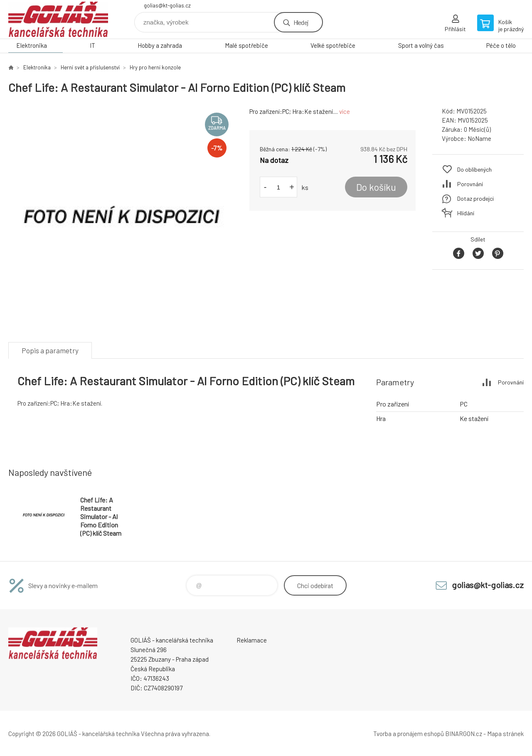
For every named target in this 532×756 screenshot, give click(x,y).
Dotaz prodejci (475, 198)
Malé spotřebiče (246, 45)
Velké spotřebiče (333, 45)
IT (92, 45)
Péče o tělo (501, 45)
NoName (479, 138)
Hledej (301, 22)
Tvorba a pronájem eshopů (409, 734)
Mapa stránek (505, 734)
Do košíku (376, 187)
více (345, 111)
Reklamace (252, 640)
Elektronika (32, 45)
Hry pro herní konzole (155, 67)
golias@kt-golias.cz (167, 5)
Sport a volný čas (421, 45)
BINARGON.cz (464, 734)
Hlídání (466, 213)
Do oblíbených (474, 169)
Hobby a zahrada (160, 45)
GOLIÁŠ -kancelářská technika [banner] (58, 19)
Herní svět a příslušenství (90, 67)
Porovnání (470, 184)
